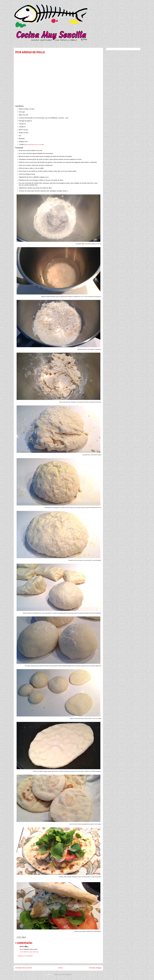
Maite (22, 947)
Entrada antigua (95, 968)
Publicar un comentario (25, 956)
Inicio (60, 968)
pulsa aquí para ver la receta (34, 145)
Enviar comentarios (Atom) (63, 975)
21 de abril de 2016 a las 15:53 (29, 952)
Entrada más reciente (24, 968)
